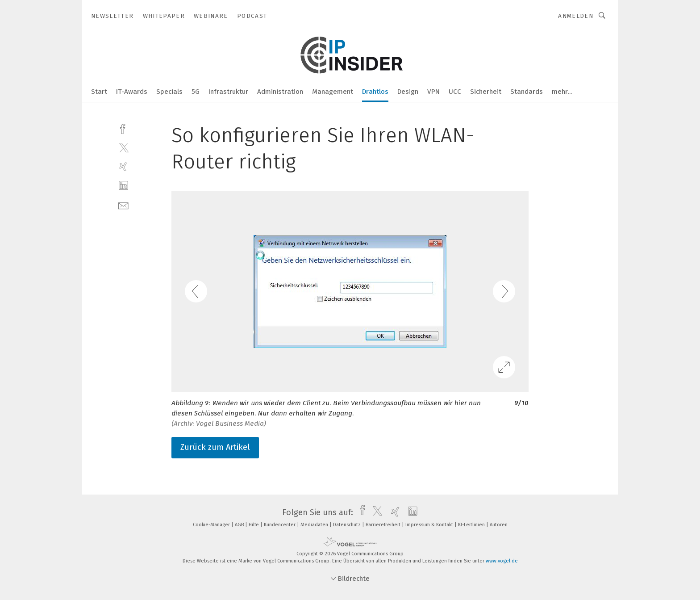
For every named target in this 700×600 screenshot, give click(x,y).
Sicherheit (486, 92)
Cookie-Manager (212, 525)
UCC (455, 92)
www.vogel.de (502, 561)
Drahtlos (375, 92)
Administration (280, 92)
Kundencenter (280, 525)
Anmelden (576, 16)
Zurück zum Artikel (215, 447)
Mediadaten (315, 525)
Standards (527, 92)
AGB (240, 525)
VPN (433, 92)
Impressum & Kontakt (430, 525)
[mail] (123, 205)
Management (333, 92)
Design (408, 92)
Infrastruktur (228, 92)
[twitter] (123, 147)
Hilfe (254, 525)
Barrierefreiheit (384, 525)
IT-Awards (132, 92)
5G (196, 92)
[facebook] (123, 128)
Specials (169, 92)
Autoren (499, 525)
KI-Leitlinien (472, 525)
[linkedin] (123, 186)
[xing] (123, 166)
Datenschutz (348, 525)
